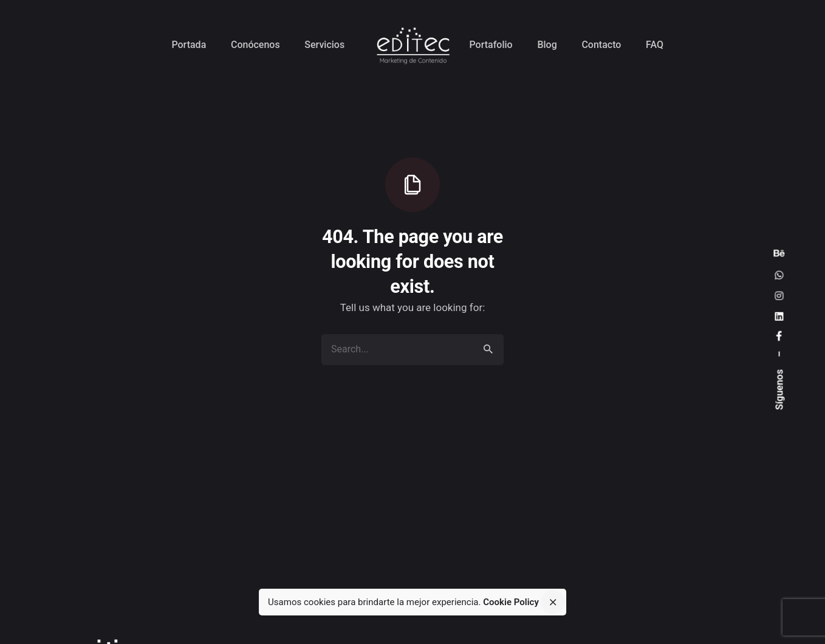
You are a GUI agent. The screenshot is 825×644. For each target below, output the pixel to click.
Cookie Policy (511, 602)
